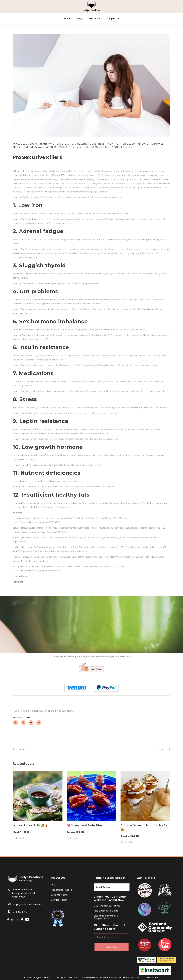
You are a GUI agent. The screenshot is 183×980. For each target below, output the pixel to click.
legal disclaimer (89, 978)
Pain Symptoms (68, 147)
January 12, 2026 (76, 832)
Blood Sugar (29, 144)
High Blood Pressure (134, 144)
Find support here (61, 890)
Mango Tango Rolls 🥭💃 (31, 825)
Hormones (157, 144)
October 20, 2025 (130, 836)
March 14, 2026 (21, 832)
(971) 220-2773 (20, 912)
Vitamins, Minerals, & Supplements (106, 917)
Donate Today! (59, 900)
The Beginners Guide (106, 911)
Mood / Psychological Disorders (35, 147)
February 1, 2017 (22, 717)
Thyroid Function (120, 147)
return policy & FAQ (129, 978)
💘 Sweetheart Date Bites (85, 825)
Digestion (69, 144)
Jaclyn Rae (18, 582)
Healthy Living (108, 144)
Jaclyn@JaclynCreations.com (27, 904)
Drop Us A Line (59, 895)
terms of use (150, 978)
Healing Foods (87, 144)
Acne (16, 144)
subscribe (112, 947)
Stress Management (93, 147)
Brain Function (50, 144)
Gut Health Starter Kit (107, 906)
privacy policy (108, 978)
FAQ (53, 885)
